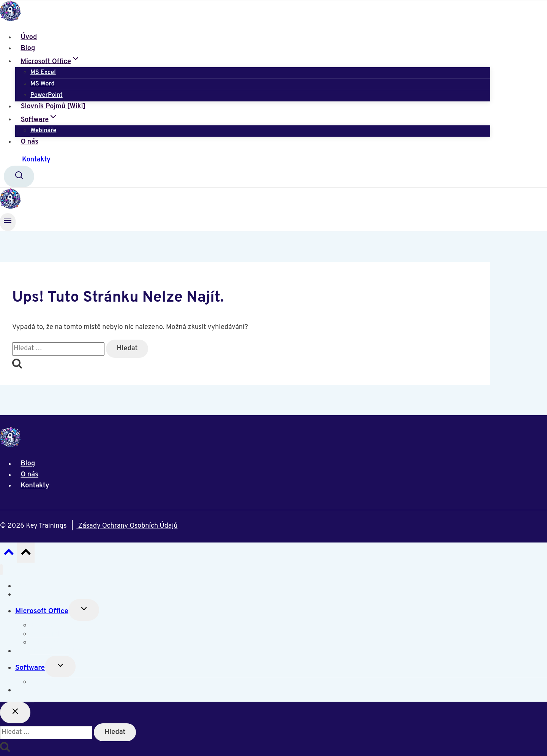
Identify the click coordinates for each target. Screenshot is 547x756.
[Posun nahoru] (9, 554)
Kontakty (36, 160)
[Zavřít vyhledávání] (15, 713)
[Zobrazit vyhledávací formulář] (19, 177)
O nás (29, 142)
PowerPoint (47, 95)
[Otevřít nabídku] (8, 222)
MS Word (43, 84)
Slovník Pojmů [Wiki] (53, 107)
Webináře (43, 131)
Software (30, 668)
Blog (28, 48)
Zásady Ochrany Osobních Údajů (127, 526)
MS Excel (43, 73)
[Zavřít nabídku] (1, 570)
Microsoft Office (42, 611)
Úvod (29, 37)
